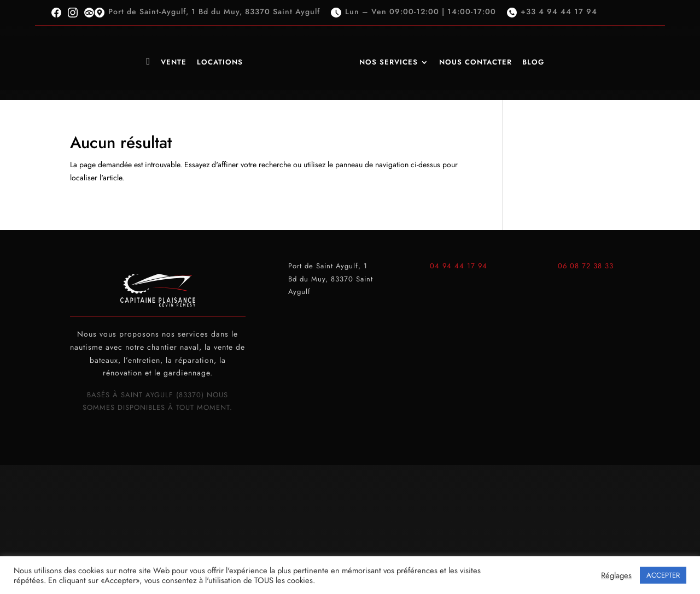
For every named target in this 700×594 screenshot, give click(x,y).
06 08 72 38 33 (586, 266)
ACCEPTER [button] (663, 575)
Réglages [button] (616, 575)
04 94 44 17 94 (459, 266)
